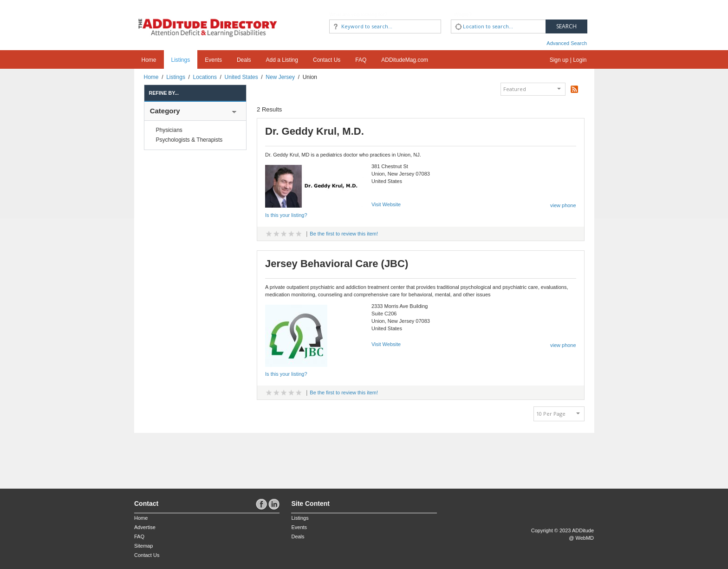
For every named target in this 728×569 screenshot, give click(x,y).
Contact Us (327, 60)
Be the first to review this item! (344, 234)
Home (149, 60)
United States (241, 77)
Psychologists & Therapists (189, 140)
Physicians (169, 130)
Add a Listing (282, 60)
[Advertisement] (188, 456)
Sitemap (143, 546)
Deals (244, 60)
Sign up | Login (568, 60)
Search (566, 26)
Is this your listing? (286, 215)
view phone (563, 205)
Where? (463, 14)
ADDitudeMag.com (405, 60)
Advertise (145, 527)
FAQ (361, 60)
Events (213, 60)
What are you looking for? (358, 14)
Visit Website (386, 204)
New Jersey (280, 77)
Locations (205, 77)
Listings (181, 60)
